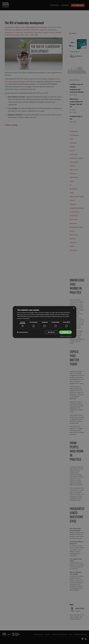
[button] (23, 332)
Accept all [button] (65, 332)
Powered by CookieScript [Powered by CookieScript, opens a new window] (66, 336)
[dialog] (44, 322)
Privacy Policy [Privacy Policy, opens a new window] (26, 318)
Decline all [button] (51, 332)
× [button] (74, 308)
